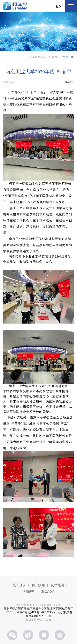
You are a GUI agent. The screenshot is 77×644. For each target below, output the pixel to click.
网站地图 (57, 585)
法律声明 (29, 592)
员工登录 (19, 585)
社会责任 (54, 57)
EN (59, 6)
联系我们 (48, 592)
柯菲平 (15, 6)
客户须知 (38, 585)
